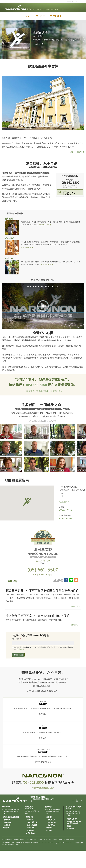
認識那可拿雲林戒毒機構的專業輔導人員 (74, 822)
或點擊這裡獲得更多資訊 (43, 575)
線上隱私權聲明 (32, 839)
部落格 (69, 826)
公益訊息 (49, 831)
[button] (27, 502)
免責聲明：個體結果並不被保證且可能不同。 (65, 839)
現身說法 (6, 828)
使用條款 (40, 839)
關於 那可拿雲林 (77, 152)
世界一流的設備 (32, 825)
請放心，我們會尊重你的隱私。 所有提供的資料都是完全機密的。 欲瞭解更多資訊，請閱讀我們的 (43, 648)
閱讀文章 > (76, 606)
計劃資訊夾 (51, 820)
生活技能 (9, 258)
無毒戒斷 (9, 218)
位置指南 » (64, 502)
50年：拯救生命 (32, 822)
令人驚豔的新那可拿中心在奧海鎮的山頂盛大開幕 (38, 616)
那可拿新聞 (70, 829)
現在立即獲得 (18, 655)
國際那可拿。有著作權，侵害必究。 (16, 839)
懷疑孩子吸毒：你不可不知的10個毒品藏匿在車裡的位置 (42, 590)
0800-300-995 (66, 518)
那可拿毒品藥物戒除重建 (11, 817)
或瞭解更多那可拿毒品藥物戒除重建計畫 (43, 391)
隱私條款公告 (47, 839)
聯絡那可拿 (51, 825)
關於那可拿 (30, 817)
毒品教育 (49, 828)
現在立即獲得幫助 (70, 176)
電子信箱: (16, 639)
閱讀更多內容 (44, 224)
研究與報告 (31, 830)
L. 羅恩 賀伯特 (31, 833)
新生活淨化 (10, 238)
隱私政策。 (22, 649)
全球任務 (30, 820)
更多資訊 (49, 817)
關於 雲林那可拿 (38, 10)
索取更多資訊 (52, 822)
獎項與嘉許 (31, 828)
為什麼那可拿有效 (52, 10)
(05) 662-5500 (37, 385)
